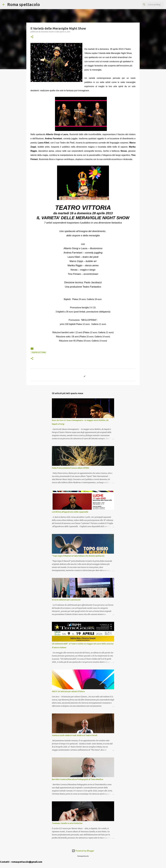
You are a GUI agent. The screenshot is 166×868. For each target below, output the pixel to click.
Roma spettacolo (24, 4)
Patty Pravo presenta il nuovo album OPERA (70, 468)
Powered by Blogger (83, 851)
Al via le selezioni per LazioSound (66, 600)
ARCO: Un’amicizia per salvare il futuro (68, 691)
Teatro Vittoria (39, 352)
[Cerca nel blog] (150, 5)
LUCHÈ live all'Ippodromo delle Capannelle (70, 512)
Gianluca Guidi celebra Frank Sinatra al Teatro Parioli (75, 735)
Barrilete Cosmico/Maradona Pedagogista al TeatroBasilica (77, 779)
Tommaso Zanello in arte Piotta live (67, 823)
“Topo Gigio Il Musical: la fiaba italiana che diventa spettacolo (78, 556)
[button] (32, 37)
